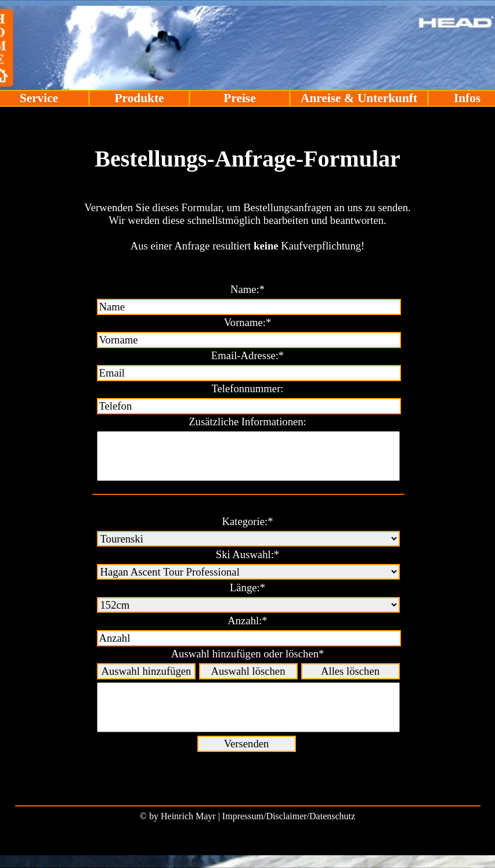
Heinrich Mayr (188, 816)
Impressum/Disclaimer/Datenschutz (289, 816)
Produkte (140, 98)
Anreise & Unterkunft (359, 98)
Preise (239, 98)
